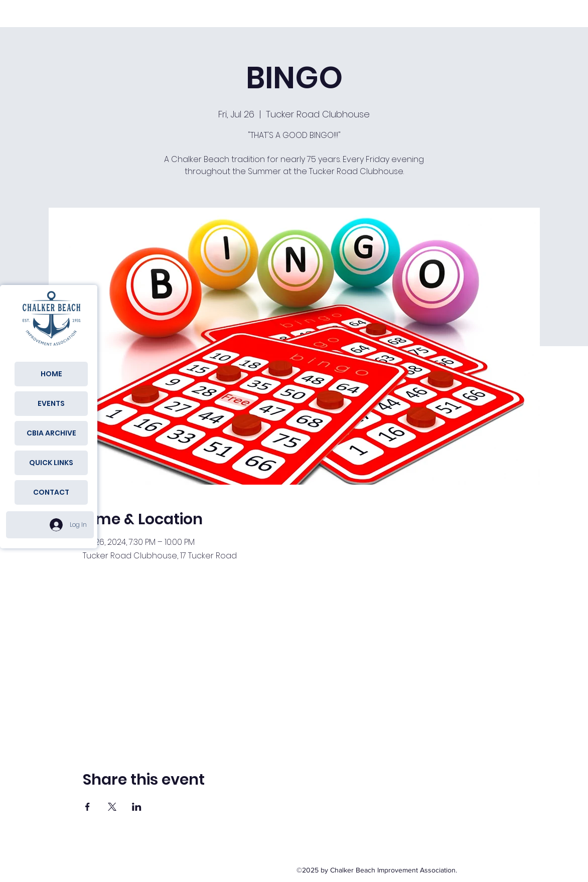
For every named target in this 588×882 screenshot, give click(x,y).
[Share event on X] (112, 807)
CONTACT (51, 492)
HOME (51, 374)
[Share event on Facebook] (88, 807)
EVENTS (51, 403)
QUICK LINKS (51, 463)
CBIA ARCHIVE (51, 433)
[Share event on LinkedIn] (137, 807)
